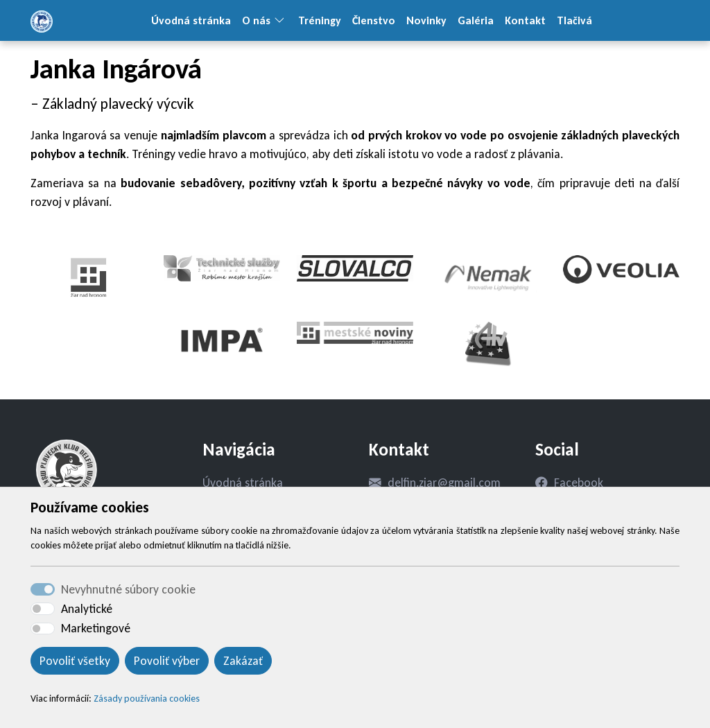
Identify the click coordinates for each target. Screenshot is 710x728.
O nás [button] (256, 20)
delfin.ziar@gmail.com (444, 483)
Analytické (87, 609)
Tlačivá (574, 20)
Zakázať (243, 661)
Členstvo (374, 20)
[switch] (43, 609)
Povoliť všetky (75, 661)
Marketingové (96, 628)
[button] (284, 20)
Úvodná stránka (191, 20)
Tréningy (320, 20)
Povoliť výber (167, 661)
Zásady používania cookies (147, 699)
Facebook (579, 483)
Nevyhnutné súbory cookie (128, 589)
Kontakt (525, 20)
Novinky (426, 20)
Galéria (476, 20)
